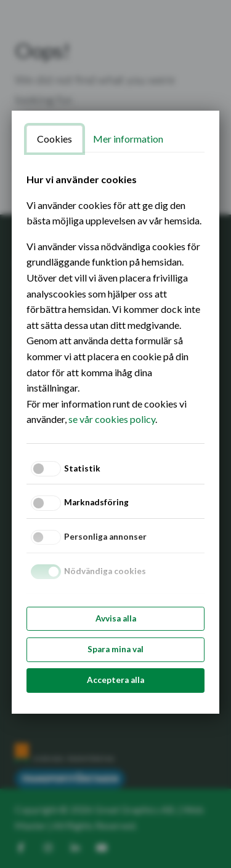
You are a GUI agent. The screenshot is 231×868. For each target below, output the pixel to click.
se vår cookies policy (112, 419)
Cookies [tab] (55, 139)
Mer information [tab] (128, 139)
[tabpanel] (115, 299)
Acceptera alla (115, 680)
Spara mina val (115, 649)
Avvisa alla (116, 618)
